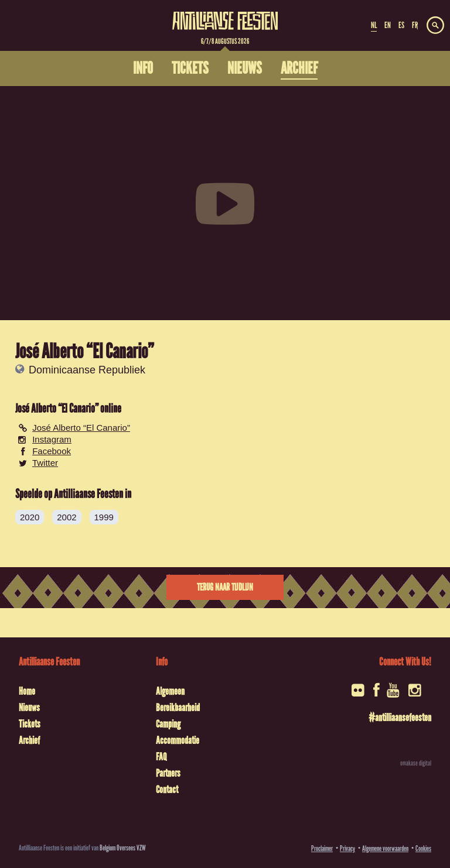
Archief (29, 740)
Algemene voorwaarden (385, 848)
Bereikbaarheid (178, 708)
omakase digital (416, 763)
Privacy (347, 848)
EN (388, 25)
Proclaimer (322, 848)
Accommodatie (178, 740)
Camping (168, 724)
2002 (67, 517)
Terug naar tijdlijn (225, 587)
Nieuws (29, 708)
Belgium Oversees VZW (123, 848)
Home (27, 691)
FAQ (161, 757)
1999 (104, 517)
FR (415, 25)
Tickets (30, 724)
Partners (168, 773)
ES (401, 25)
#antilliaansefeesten (400, 718)
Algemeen (170, 691)
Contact (167, 790)
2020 (30, 517)
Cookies (423, 848)
